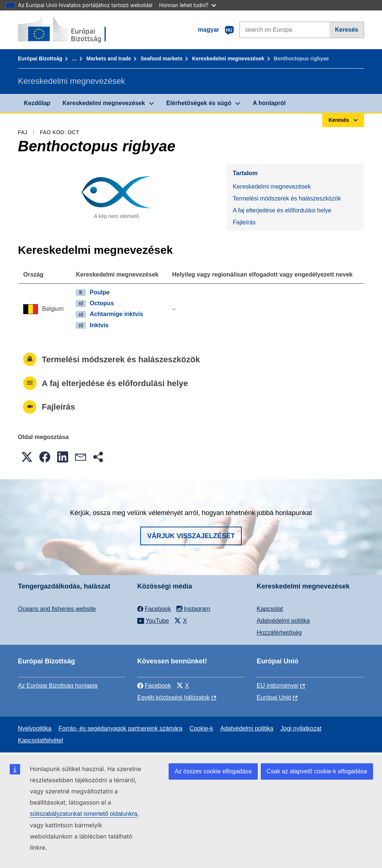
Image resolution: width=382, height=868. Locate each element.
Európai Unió (274, 697)
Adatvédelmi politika (283, 621)
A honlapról (269, 103)
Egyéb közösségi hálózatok (173, 697)
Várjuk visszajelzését (191, 536)
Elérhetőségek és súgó (199, 103)
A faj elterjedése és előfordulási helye (282, 210)
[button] (27, 457)
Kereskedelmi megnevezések (228, 59)
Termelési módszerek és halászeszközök (287, 198)
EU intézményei (278, 686)
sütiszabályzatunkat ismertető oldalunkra (84, 814)
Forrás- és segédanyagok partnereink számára (120, 728)
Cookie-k (201, 728)
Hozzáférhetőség (279, 633)
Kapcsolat (270, 609)
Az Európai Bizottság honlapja (58, 686)
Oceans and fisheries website (57, 609)
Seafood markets (162, 59)
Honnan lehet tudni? (188, 5)
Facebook (154, 686)
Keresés (347, 30)
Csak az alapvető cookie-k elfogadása (317, 771)
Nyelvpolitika (35, 728)
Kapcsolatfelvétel (40, 740)
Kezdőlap (37, 103)
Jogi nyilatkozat (301, 728)
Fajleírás (244, 222)
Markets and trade (109, 59)
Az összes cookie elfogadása (213, 771)
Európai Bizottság (40, 59)
